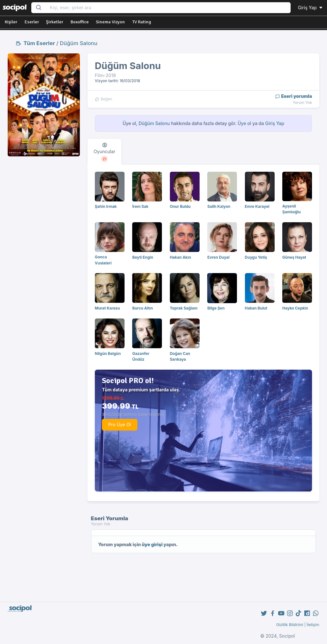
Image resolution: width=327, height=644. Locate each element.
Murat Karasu (107, 308)
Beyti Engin (143, 257)
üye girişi (152, 544)
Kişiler (11, 22)
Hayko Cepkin (295, 308)
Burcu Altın (143, 308)
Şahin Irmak (106, 206)
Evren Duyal (218, 257)
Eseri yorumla (294, 96)
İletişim (313, 625)
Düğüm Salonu (79, 43)
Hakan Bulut (256, 308)
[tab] (104, 152)
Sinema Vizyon (110, 22)
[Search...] (168, 8)
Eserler (32, 22)
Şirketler (55, 22)
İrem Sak (140, 206)
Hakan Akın (180, 257)
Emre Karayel (257, 206)
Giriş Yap (311, 8)
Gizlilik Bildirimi (290, 625)
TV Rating (142, 22)
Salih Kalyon (219, 206)
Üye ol (244, 123)
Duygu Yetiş (256, 257)
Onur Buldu (180, 206)
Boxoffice (80, 22)
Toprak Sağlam (184, 308)
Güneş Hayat (294, 257)
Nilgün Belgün (108, 353)
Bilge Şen (216, 308)
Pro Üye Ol (120, 424)
